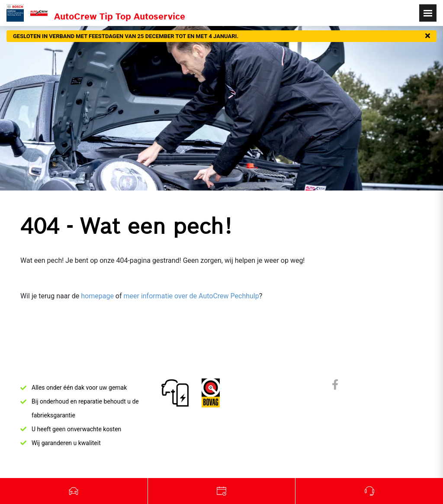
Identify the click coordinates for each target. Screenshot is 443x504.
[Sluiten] (428, 36)
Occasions (74, 491)
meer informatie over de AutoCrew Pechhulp (191, 296)
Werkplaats (222, 491)
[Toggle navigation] (428, 13)
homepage (97, 296)
